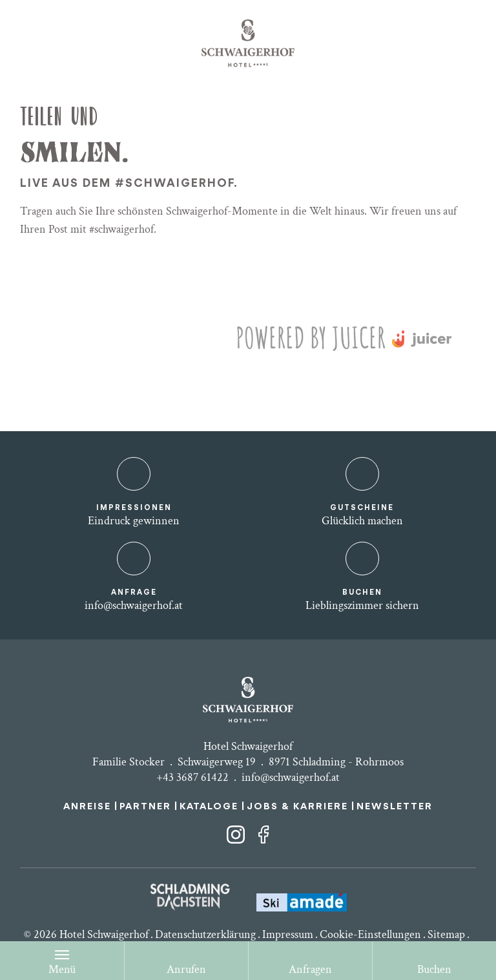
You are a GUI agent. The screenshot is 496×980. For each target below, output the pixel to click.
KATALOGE (209, 807)
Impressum (288, 934)
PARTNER (145, 807)
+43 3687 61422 (192, 777)
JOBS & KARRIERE (297, 807)
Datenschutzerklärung (205, 934)
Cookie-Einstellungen (370, 934)
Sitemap (446, 934)
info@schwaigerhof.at (291, 777)
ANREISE (87, 807)
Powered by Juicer (311, 337)
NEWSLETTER (395, 807)
